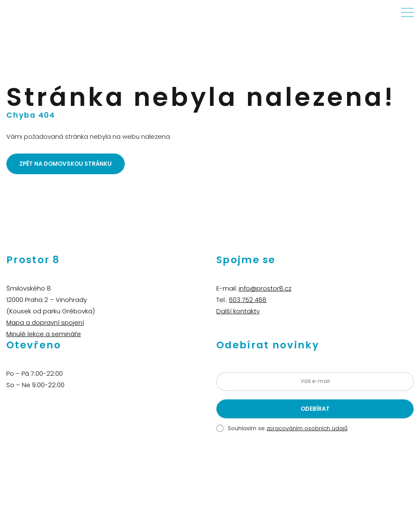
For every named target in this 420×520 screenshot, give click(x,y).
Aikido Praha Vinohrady (222, 476)
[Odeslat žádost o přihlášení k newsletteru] (315, 409)
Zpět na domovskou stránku (66, 164)
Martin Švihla (271, 476)
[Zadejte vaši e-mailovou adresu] (315, 381)
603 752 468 (248, 300)
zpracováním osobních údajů (307, 428)
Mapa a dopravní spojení (45, 322)
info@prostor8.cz (265, 288)
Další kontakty (238, 311)
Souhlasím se (288, 428)
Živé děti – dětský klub (160, 476)
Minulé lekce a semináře (44, 334)
